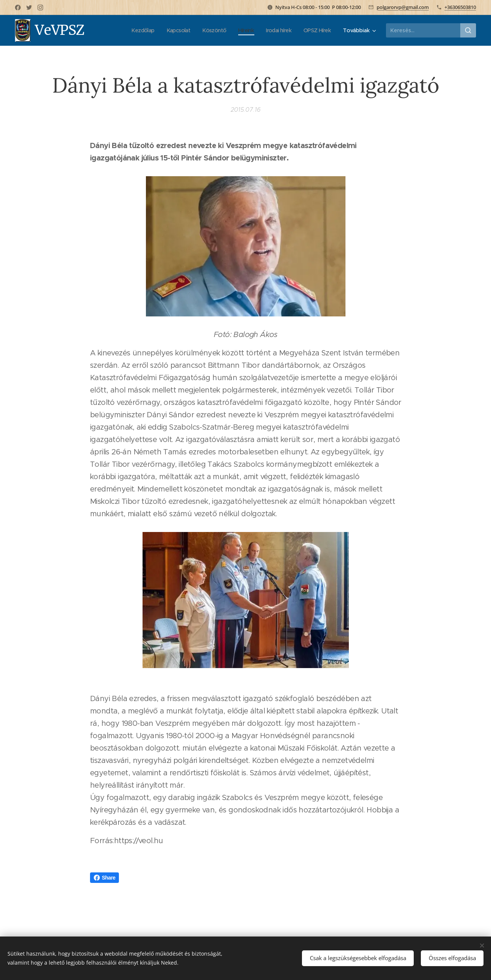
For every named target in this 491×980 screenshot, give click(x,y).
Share (105, 878)
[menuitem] (134, 30)
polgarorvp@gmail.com (403, 7)
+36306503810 (460, 7)
